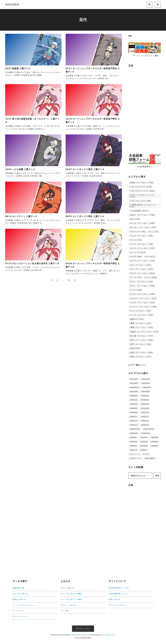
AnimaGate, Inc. (108, 635)
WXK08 (145, 446)
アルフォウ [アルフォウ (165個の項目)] (138, 232)
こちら (143, 365)
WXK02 (145, 437)
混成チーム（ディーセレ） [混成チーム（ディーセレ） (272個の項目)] (145, 332)
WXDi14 (145, 421)
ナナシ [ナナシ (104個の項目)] (151, 277)
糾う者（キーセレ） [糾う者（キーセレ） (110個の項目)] (142, 336)
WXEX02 (146, 433)
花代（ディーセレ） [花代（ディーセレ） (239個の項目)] (142, 353)
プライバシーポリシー (118, 605)
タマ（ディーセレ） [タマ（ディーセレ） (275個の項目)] (142, 269)
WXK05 (145, 442)
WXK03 (155, 437)
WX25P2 (135, 392)
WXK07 (134, 446)
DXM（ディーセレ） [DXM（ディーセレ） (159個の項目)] (142, 183)
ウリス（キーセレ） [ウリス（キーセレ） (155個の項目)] (142, 244)
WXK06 (155, 442)
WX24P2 (146, 379)
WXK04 (134, 442)
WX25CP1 (135, 387)
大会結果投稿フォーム (118, 594)
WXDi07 (134, 408)
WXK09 (155, 446)
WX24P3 (135, 383)
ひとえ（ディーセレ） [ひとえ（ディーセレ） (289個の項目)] (143, 223)
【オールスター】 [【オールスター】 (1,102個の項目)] (141, 187)
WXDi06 (145, 404)
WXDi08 (145, 408)
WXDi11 (134, 417)
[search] (150, 4)
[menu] (158, 4)
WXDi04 (145, 400)
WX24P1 (135, 379)
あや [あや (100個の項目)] (135, 219)
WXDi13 (134, 421)
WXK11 (145, 450)
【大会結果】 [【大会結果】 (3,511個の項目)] (140, 211)
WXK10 (134, 450)
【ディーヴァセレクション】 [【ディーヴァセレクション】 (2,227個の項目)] (142, 196)
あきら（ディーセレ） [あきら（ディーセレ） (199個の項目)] (143, 215)
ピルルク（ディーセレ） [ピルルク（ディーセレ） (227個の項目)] (144, 298)
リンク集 (64, 611)
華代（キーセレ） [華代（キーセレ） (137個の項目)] (141, 357)
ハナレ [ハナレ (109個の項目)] (136, 290)
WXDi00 (134, 396)
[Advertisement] (147, 109)
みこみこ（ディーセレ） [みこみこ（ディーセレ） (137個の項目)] (144, 227)
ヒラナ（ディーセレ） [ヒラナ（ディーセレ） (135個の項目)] (143, 294)
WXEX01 (135, 433)
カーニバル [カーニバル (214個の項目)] (138, 252)
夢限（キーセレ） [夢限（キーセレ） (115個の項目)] (141, 323)
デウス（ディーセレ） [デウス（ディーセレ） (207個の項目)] (143, 273)
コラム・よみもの (68, 605)
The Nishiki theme (80, 635)
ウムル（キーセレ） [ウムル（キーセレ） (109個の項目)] (142, 236)
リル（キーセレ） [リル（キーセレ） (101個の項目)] (141, 311)
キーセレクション (20, 616)
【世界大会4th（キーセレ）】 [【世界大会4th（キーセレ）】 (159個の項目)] (143, 206)
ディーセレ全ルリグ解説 (71, 594)
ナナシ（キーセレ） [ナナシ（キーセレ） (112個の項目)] (142, 282)
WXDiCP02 (149, 429)
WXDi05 (134, 404)
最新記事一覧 (18, 588)
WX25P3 (146, 392)
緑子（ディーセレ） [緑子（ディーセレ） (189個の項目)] (142, 340)
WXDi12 (145, 417)
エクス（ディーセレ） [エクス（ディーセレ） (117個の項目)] (143, 248)
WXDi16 (145, 425)
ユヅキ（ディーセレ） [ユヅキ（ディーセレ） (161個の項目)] (143, 303)
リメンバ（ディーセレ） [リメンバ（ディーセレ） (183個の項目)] (144, 307)
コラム (147, 454)
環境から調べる (19, 599)
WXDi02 (145, 396)
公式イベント (136, 458)
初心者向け (151, 458)
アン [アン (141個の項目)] (154, 232)
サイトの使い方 (67, 588)
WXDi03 (134, 400)
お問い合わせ (114, 599)
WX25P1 (147, 387)
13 (69, 280)
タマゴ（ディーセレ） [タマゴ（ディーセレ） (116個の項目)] (143, 261)
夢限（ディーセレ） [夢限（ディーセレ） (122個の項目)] (142, 327)
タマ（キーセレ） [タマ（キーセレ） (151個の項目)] (141, 265)
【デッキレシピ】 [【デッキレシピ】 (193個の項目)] (141, 201)
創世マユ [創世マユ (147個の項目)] (137, 319)
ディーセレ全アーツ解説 (71, 599)
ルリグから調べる (20, 594)
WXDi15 (134, 425)
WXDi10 (145, 412)
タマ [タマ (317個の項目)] (150, 257)
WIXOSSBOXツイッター (119, 588)
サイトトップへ (83, 629)
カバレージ (135, 454)
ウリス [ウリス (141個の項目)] (136, 240)
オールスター (18, 611)
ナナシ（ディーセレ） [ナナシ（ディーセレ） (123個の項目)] (143, 286)
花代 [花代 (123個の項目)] (135, 348)
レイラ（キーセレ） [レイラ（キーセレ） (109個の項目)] (142, 315)
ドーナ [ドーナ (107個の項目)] (136, 277)
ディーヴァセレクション (23, 605)
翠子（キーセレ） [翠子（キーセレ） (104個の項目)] (141, 344)
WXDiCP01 (136, 429)
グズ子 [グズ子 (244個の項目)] (136, 257)
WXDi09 (134, 412)
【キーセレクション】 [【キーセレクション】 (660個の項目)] (143, 191)
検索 (157, 476)
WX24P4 (146, 383)
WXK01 (134, 437)
